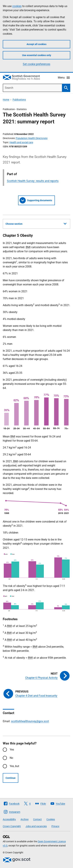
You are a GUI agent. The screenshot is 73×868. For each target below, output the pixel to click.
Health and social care (21, 142)
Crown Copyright (12, 826)
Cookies (51, 819)
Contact (37, 819)
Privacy (55, 826)
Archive (25, 819)
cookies (17, 6)
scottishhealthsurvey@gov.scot (30, 721)
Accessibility (9, 819)
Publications (19, 100)
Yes (12, 750)
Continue (11, 778)
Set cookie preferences (36, 64)
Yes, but (14, 766)
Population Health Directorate (32, 138)
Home (6, 100)
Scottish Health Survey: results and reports (33, 181)
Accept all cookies (36, 44)
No (11, 758)
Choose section (36, 223)
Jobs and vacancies (36, 826)
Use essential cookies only (37, 55)
